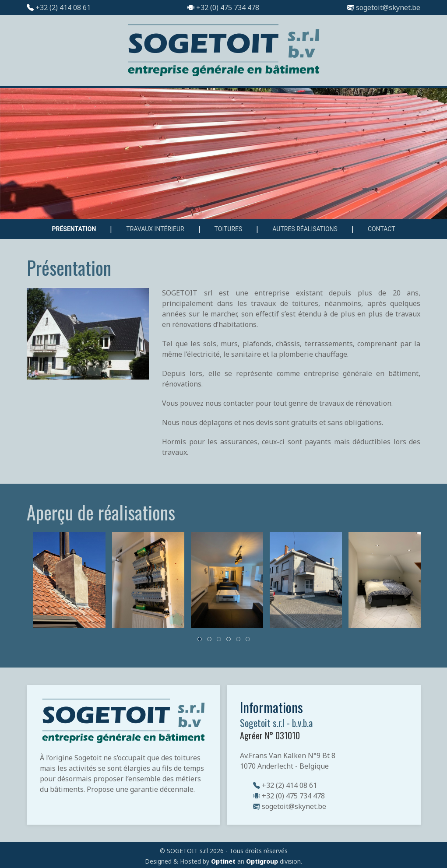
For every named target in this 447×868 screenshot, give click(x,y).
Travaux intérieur (155, 229)
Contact (382, 229)
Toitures (229, 229)
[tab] (200, 639)
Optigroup (262, 861)
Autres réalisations (305, 229)
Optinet (223, 861)
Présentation (74, 229)
